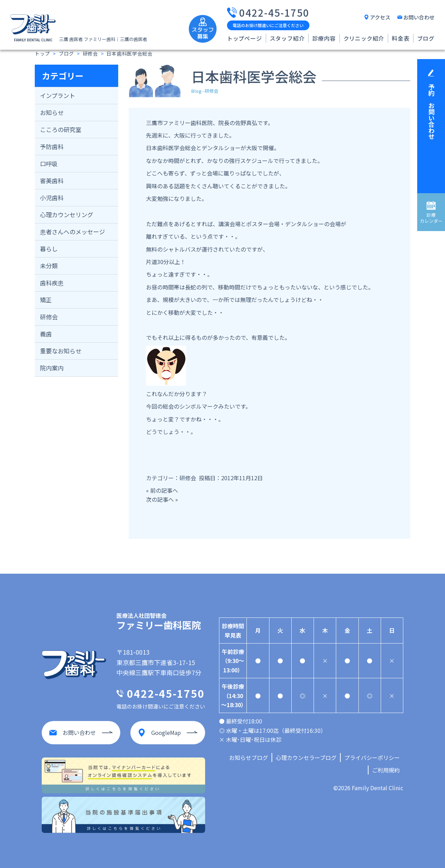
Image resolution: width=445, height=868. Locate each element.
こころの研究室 (61, 129)
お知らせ (52, 112)
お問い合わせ (419, 17)
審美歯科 (52, 181)
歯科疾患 (52, 283)
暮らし (49, 249)
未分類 (49, 266)
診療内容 (324, 38)
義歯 (46, 334)
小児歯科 (52, 198)
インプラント (58, 95)
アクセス (380, 17)
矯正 (46, 300)
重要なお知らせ (61, 351)
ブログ (426, 38)
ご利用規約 (386, 770)
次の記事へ (160, 499)
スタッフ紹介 (287, 38)
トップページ (245, 38)
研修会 (49, 317)
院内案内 (52, 368)
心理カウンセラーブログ (306, 758)
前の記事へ (164, 490)
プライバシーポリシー (372, 758)
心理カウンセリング (67, 215)
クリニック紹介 (364, 38)
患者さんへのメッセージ (72, 232)
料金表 (400, 38)
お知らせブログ (249, 758)
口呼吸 (49, 163)
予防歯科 (52, 146)
